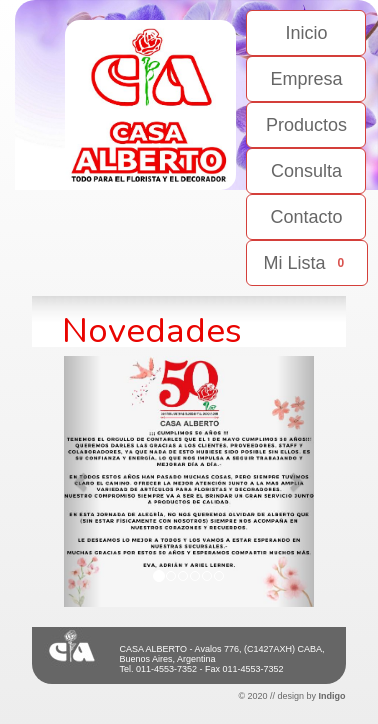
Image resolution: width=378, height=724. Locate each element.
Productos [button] (306, 125)
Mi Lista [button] (307, 263)
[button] (83, 481)
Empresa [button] (306, 79)
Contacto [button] (306, 217)
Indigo (332, 696)
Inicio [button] (306, 33)
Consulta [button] (306, 171)
